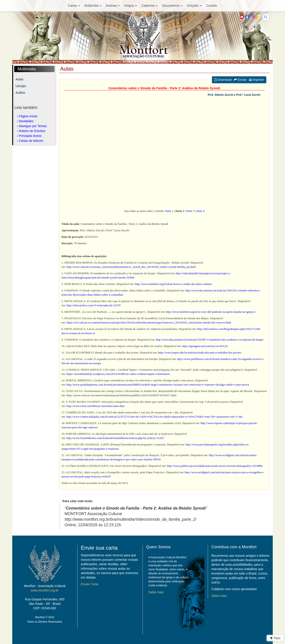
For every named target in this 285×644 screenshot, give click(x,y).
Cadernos (150, 6)
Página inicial (28, 116)
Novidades (26, 121)
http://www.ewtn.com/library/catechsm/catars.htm (96, 406)
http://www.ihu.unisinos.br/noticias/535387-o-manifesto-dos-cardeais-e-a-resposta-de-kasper (210, 340)
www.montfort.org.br (45, 590)
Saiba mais (156, 592)
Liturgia (21, 86)
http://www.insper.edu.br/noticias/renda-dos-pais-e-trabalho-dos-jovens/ (200, 352)
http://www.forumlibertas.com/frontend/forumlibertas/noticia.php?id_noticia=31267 (115, 438)
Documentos (172, 6)
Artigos (131, 6)
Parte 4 (200, 211)
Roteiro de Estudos (32, 131)
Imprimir (256, 80)
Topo (275, 638)
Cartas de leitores (31, 141)
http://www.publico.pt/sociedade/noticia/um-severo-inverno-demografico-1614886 (215, 466)
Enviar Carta (90, 584)
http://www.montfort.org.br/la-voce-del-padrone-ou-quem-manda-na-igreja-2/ (211, 312)
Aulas (19, 79)
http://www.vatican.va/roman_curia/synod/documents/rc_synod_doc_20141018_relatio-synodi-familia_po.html (131, 267)
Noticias (113, 6)
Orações (194, 6)
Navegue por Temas (33, 126)
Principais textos (30, 136)
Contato (212, 6)
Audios (20, 93)
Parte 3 (190, 211)
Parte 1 (169, 211)
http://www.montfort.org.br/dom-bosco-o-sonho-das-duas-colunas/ (174, 284)
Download (223, 80)
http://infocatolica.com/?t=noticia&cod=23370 (94, 305)
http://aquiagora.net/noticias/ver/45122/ (205, 346)
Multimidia (93, 6)
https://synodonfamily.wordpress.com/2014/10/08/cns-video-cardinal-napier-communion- (118, 374)
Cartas (74, 6)
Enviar (240, 80)
